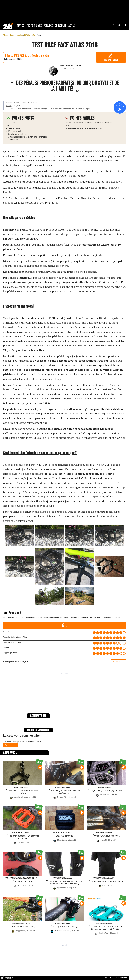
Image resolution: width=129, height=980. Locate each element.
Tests (12, 35)
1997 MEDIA (8, 978)
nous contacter (121, 978)
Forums (48, 26)
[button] (119, 25)
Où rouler (61, 26)
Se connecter (11, 745)
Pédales (20, 35)
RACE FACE (30, 35)
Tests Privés (34, 26)
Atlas (39, 35)
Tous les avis (118, 662)
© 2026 (108, 978)
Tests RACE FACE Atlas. (19, 56)
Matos (21, 26)
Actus (72, 26)
